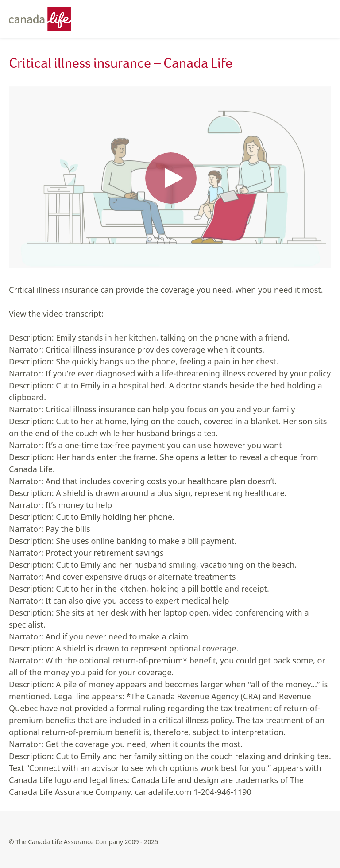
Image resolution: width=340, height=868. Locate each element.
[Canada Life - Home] (44, 19)
